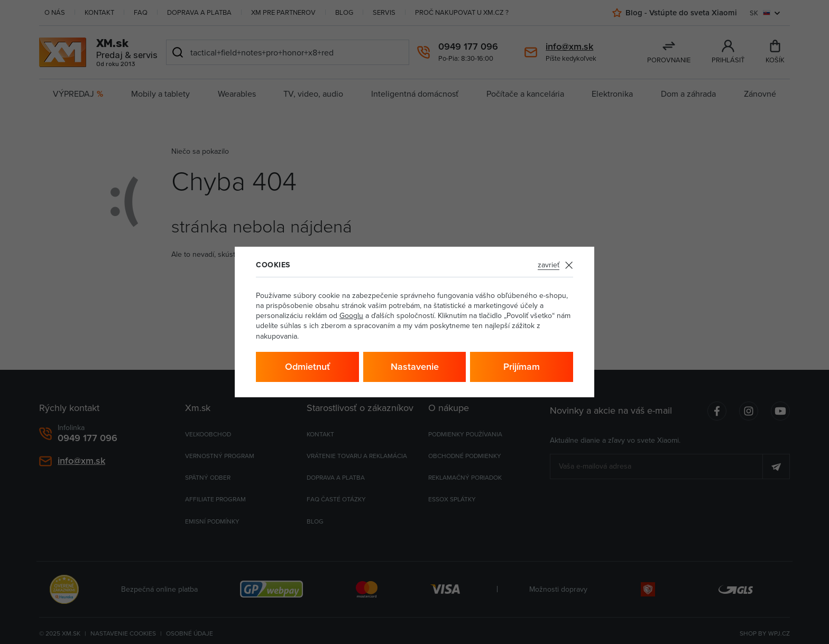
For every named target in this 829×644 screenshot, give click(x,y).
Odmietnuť (307, 366)
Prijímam (522, 366)
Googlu (351, 315)
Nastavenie (415, 366)
